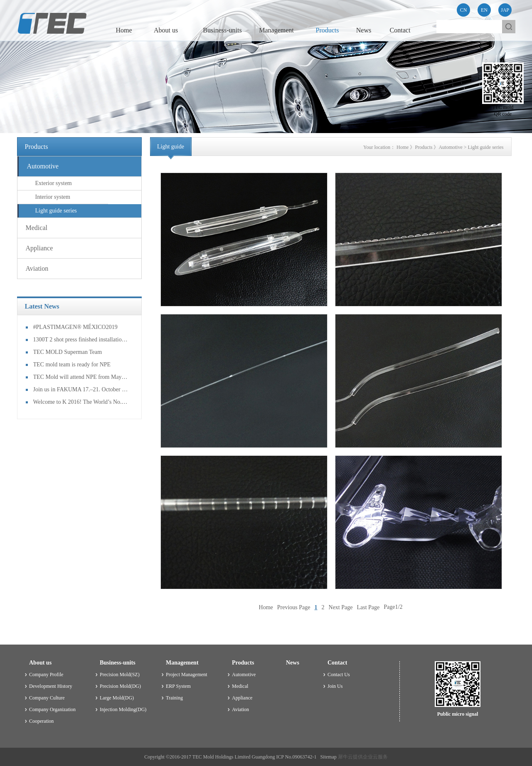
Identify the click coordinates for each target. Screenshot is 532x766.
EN (484, 10)
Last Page (368, 607)
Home (124, 30)
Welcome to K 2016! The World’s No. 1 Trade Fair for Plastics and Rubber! (81, 402)
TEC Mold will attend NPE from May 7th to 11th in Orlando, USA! (81, 377)
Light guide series (486, 147)
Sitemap (327, 757)
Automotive (450, 147)
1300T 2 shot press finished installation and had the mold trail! (81, 340)
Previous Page (294, 607)
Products (424, 147)
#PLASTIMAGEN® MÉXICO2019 (75, 327)
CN (464, 10)
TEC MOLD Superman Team (68, 352)
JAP (505, 10)
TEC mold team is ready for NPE (72, 364)
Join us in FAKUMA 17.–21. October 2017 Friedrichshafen (81, 389)
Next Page (341, 607)
